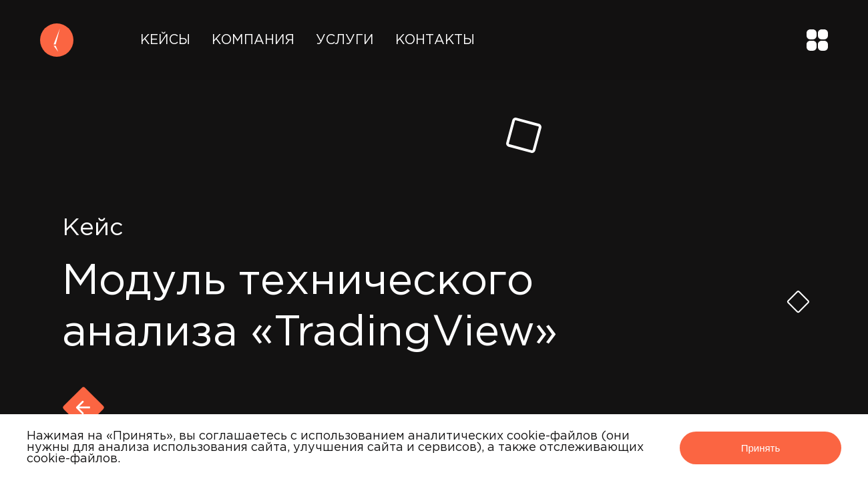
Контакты (435, 40)
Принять (761, 448)
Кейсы (165, 40)
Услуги (345, 40)
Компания (253, 40)
